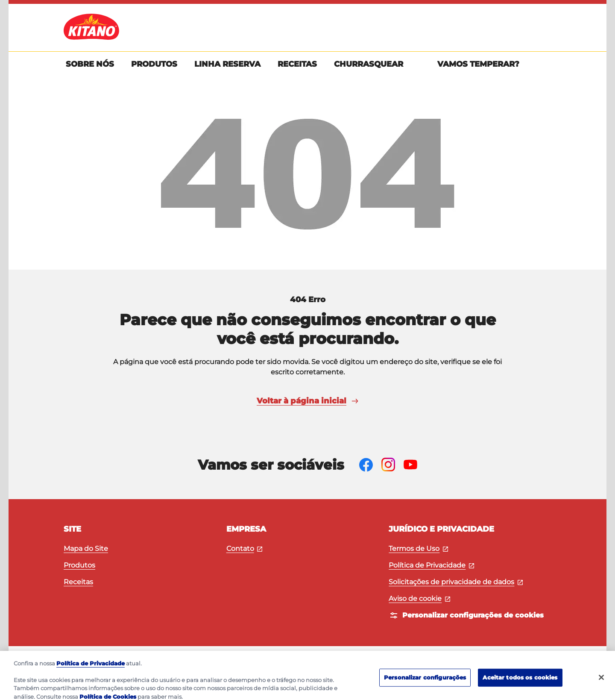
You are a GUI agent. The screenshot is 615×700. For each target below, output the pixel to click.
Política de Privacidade (431, 565)
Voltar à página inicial (307, 401)
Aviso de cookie (419, 599)
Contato (245, 549)
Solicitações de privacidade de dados (456, 582)
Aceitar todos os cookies (520, 682)
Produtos (79, 565)
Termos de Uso (418, 549)
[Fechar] (601, 682)
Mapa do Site (86, 549)
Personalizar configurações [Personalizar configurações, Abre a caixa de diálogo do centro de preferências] (425, 682)
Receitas (78, 582)
